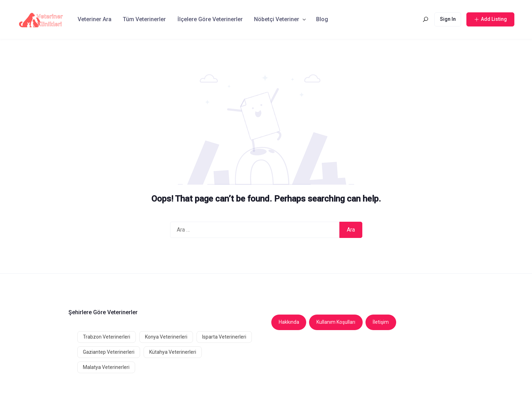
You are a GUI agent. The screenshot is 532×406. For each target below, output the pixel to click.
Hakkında (289, 322)
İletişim (381, 322)
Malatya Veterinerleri (106, 367)
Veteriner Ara (95, 19)
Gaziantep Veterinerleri (109, 352)
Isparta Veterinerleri (224, 337)
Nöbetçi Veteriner (277, 19)
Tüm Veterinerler (144, 19)
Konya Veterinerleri (166, 337)
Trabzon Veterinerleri (107, 337)
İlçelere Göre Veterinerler (210, 19)
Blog (322, 19)
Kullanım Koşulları (336, 322)
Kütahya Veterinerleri (173, 352)
